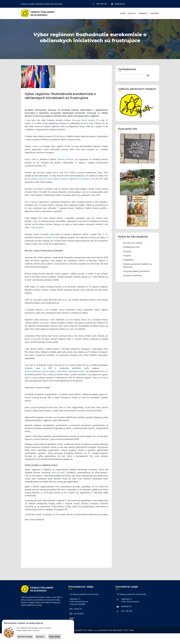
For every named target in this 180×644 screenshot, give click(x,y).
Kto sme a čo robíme (133, 253)
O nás (123, 13)
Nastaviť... (41, 637)
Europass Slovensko (132, 286)
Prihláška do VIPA (131, 257)
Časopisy (127, 262)
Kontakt (155, 13)
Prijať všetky (55, 637)
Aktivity (132, 13)
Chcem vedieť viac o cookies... (28, 630)
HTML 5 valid (128, 641)
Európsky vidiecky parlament (136, 282)
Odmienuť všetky (25, 637)
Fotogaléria (128, 270)
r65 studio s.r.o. (91, 641)
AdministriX (117, 641)
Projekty (143, 13)
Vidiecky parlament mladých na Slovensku (137, 276)
